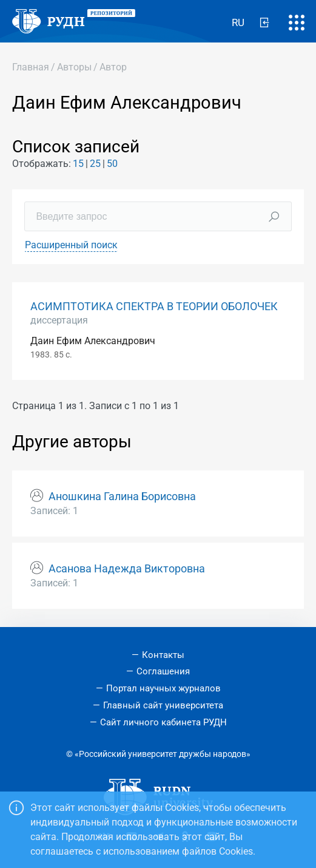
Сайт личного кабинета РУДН (163, 722)
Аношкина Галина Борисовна (122, 497)
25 (95, 164)
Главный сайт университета (163, 705)
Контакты (163, 655)
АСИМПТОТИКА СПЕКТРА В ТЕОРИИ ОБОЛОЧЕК (154, 307)
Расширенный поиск (71, 245)
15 (78, 164)
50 (112, 164)
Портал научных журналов (163, 688)
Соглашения (163, 671)
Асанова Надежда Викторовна (127, 569)
